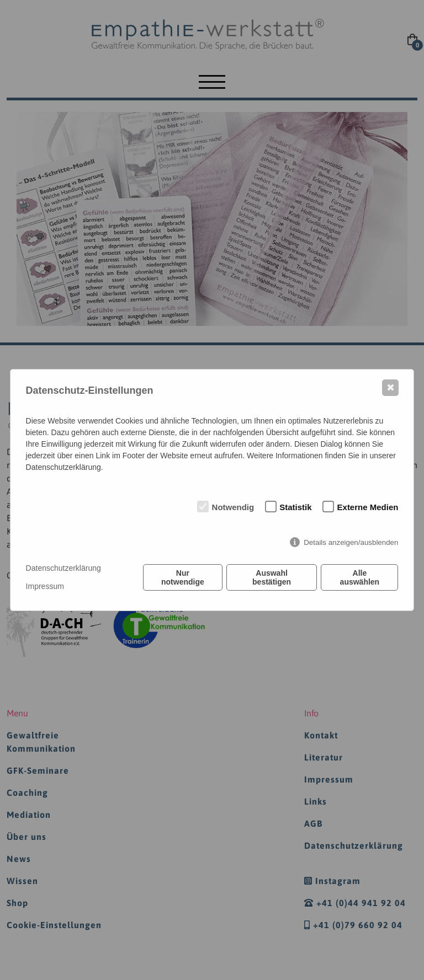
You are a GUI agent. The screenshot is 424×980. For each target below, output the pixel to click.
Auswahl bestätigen (272, 577)
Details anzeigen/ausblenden (351, 542)
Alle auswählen (360, 577)
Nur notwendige (183, 577)
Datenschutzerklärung (63, 568)
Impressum (45, 586)
